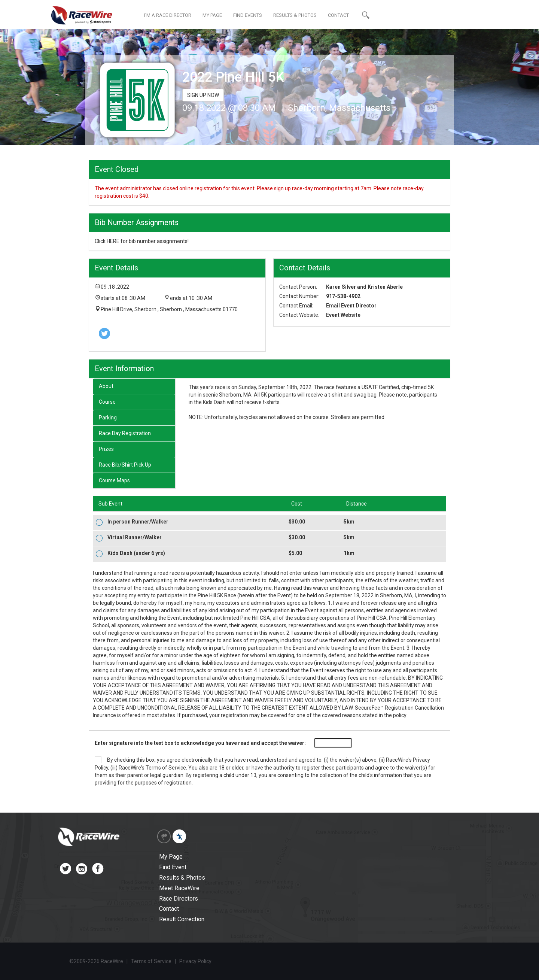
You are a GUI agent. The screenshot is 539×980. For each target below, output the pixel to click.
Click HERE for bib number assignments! (142, 241)
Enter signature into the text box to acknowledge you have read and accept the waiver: (200, 743)
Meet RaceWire (179, 888)
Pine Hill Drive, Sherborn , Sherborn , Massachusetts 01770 (169, 309)
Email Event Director (351, 306)
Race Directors (179, 899)
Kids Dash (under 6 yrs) (136, 553)
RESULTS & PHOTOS (295, 15)
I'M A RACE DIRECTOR (168, 15)
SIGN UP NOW (203, 95)
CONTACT (338, 15)
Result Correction (182, 919)
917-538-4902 (343, 296)
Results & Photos (182, 878)
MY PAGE (212, 15)
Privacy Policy (195, 961)
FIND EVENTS (248, 15)
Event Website (343, 315)
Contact (169, 909)
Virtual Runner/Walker (135, 537)
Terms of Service (166, 768)
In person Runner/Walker (138, 522)
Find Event (173, 867)
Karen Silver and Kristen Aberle (364, 287)
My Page (171, 857)
